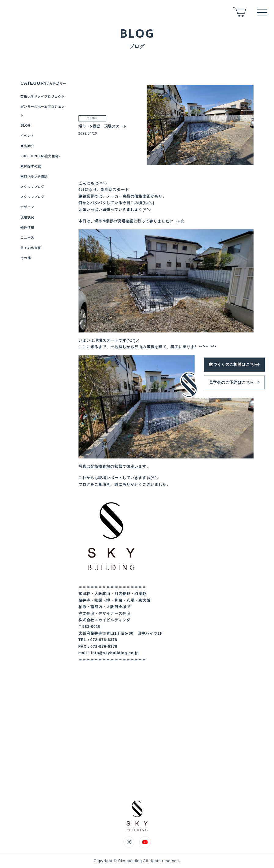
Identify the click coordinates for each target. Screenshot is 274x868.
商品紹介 (27, 146)
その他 (26, 258)
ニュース (27, 237)
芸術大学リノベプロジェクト (43, 96)
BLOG (26, 126)
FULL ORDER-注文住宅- (40, 156)
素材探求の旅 (31, 166)
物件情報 (27, 227)
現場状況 (27, 217)
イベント (27, 136)
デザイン (27, 207)
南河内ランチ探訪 (34, 177)
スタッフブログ (32, 187)
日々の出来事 (31, 248)
